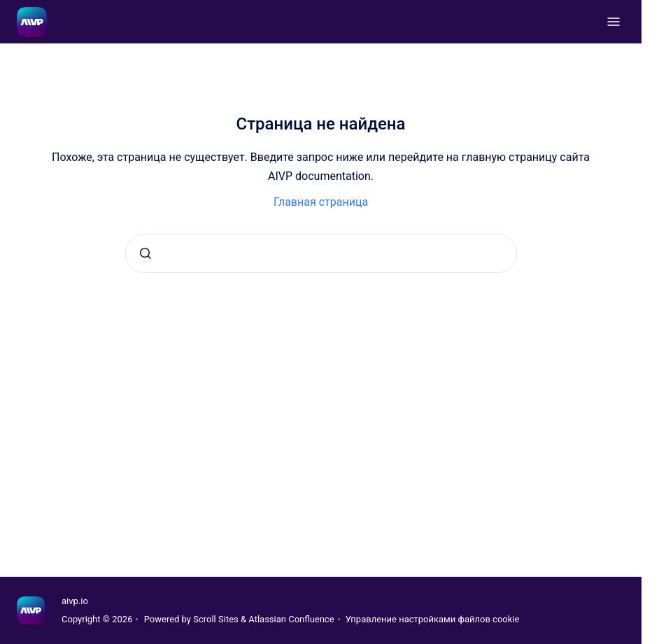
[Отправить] (146, 253)
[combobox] (321, 253)
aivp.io (75, 601)
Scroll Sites (216, 619)
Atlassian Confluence (291, 619)
